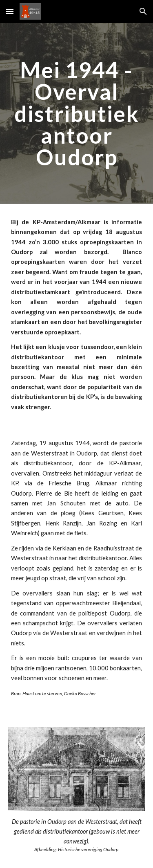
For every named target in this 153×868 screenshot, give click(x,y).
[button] (10, 11)
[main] (77, 114)
